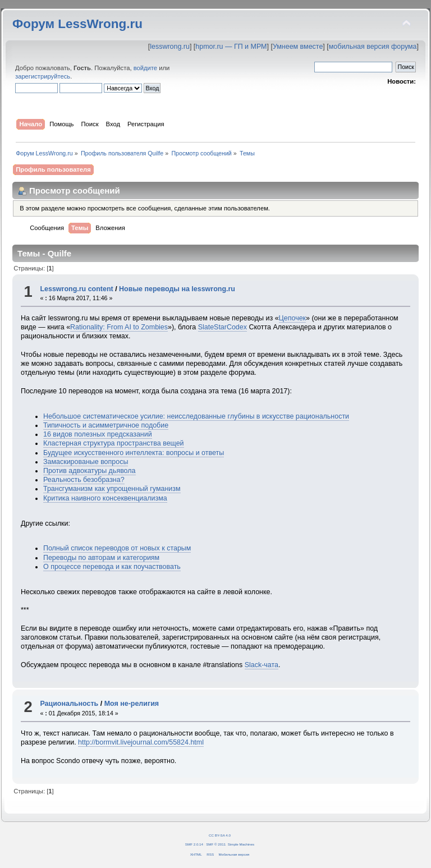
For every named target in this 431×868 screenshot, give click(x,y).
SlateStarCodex (223, 327)
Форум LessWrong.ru (77, 24)
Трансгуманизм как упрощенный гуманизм (112, 489)
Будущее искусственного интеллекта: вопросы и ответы (134, 453)
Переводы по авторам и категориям (101, 558)
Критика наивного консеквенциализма (105, 498)
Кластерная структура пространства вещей (114, 443)
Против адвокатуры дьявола (90, 471)
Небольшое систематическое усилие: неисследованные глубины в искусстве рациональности (196, 416)
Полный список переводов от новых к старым (117, 548)
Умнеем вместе (298, 47)
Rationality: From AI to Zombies (119, 327)
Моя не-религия (132, 704)
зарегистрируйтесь (43, 76)
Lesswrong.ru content (76, 289)
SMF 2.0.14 (194, 844)
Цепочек (292, 318)
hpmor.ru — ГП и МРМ (231, 47)
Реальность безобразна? (84, 480)
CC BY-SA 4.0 (220, 835)
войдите (145, 68)
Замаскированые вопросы (86, 462)
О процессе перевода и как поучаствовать (112, 567)
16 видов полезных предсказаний (98, 434)
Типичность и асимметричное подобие (106, 425)
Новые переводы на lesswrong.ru (177, 289)
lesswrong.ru (170, 47)
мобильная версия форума (373, 47)
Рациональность (69, 704)
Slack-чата (262, 665)
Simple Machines (241, 844)
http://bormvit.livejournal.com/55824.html (141, 742)
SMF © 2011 (216, 844)
